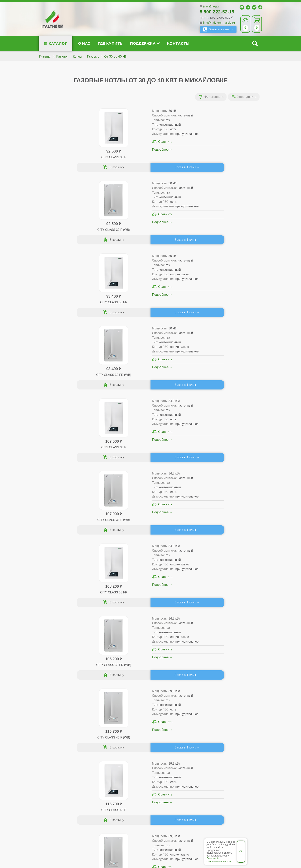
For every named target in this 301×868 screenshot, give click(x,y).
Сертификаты (58, 750)
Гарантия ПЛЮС (177, 756)
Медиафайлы (62, 756)
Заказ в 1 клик (92, 172)
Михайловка (211, 7)
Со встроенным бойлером (115, 763)
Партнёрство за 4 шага (236, 756)
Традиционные (107, 750)
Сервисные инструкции (232, 750)
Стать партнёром (227, 763)
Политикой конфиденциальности (219, 860)
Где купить (110, 43)
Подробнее (88, 159)
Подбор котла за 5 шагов (117, 775)
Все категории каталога (103, 839)
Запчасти (177, 769)
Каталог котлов (110, 744)
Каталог (58, 43)
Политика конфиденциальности (187, 839)
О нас (84, 43)
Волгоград (117, 827)
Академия (227, 769)
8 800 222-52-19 (217, 12)
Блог (51, 775)
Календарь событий (229, 775)
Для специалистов (233, 744)
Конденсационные (110, 769)
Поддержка (145, 43)
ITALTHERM (60, 839)
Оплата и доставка (179, 763)
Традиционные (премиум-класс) (120, 756)
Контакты (178, 43)
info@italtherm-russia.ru (219, 23)
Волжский (135, 827)
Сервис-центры (176, 750)
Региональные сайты (142, 839)
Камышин (153, 827)
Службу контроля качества (109, 797)
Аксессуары (179, 775)
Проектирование (60, 763)
